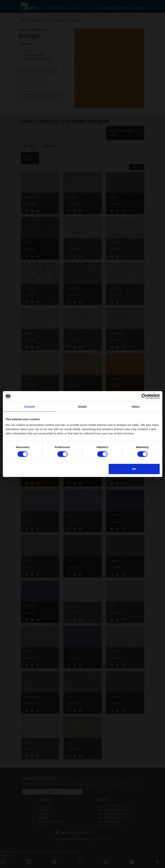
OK (134, 469)
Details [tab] (83, 407)
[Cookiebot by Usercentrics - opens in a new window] (144, 396)
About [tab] (136, 407)
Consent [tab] (29, 407)
